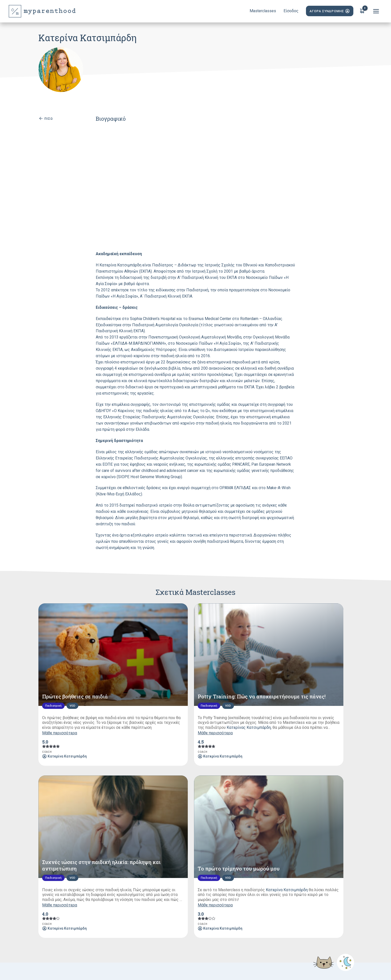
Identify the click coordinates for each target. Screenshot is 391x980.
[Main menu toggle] (376, 11)
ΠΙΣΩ (46, 118)
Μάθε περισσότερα (60, 681)
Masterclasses (140, 910)
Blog (192, 910)
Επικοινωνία (265, 910)
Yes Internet (302, 966)
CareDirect (344, 966)
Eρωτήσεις (214, 910)
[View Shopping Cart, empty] (362, 11)
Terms (116, 966)
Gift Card (239, 910)
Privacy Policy (134, 966)
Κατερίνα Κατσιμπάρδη (325, 671)
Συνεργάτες (170, 910)
